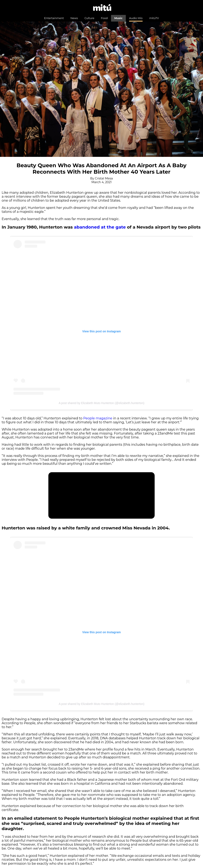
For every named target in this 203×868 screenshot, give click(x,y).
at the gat (112, 227)
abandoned (87, 227)
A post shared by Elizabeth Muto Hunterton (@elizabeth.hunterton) (102, 403)
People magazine (98, 418)
